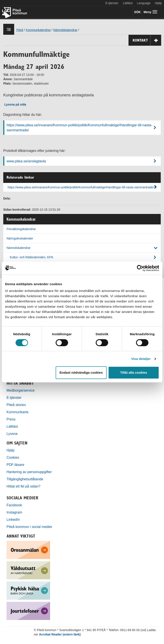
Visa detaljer (141, 359)
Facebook (14, 505)
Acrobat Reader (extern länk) (60, 634)
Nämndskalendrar (19, 248)
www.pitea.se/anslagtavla (26, 161)
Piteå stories (16, 405)
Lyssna (12, 434)
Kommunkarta (17, 412)
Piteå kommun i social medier (29, 527)
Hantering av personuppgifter (29, 472)
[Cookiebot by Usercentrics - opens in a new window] (140, 268)
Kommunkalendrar (21, 219)
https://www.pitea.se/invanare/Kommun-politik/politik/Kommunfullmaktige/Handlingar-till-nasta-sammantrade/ (79, 128)
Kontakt (147, 40)
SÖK (137, 12)
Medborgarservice (21, 390)
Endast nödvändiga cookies (81, 372)
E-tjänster (112, 3)
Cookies (13, 457)
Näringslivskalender (20, 238)
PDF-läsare (15, 465)
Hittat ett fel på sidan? (24, 486)
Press (11, 419)
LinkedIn (13, 519)
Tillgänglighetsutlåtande (25, 479)
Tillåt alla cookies (134, 372)
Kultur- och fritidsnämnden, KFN (31, 257)
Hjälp (11, 450)
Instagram (14, 512)
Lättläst (128, 3)
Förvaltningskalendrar (21, 229)
